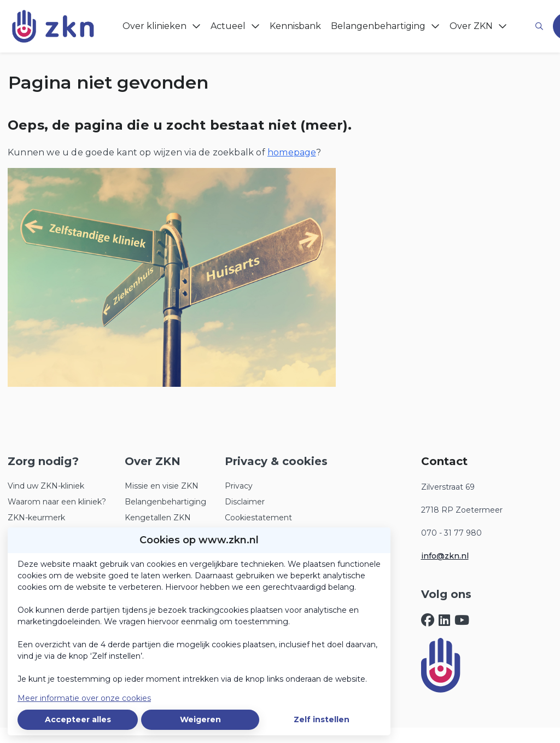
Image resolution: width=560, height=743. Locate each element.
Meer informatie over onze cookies (84, 698)
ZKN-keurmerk (36, 518)
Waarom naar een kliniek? (57, 502)
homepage (292, 152)
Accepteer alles (78, 719)
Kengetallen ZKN (158, 518)
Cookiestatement (258, 518)
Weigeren (200, 719)
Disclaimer (245, 502)
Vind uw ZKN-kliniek (46, 486)
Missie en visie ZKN (162, 486)
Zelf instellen (322, 719)
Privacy (239, 486)
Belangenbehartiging (165, 502)
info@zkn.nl (445, 556)
